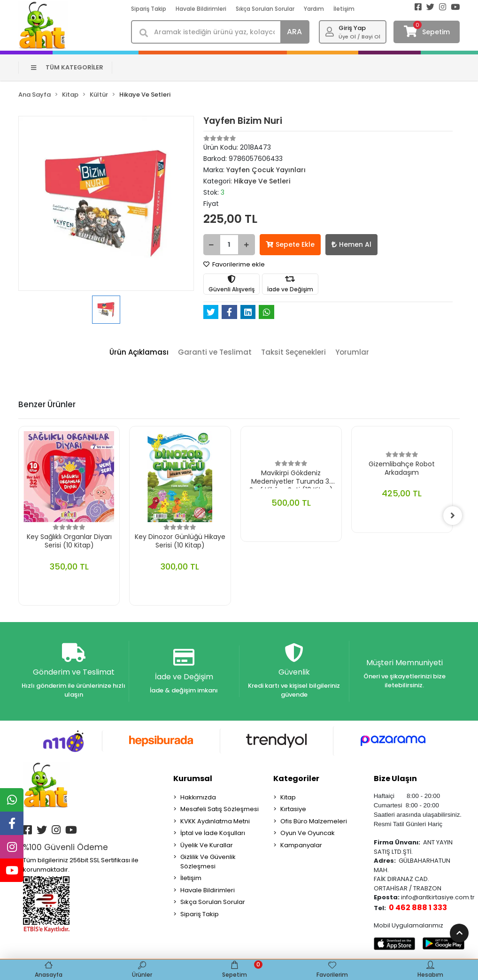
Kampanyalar (301, 845)
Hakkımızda (198, 797)
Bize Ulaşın (395, 779)
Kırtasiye (293, 809)
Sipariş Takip (149, 9)
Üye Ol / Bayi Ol (359, 37)
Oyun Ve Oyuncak (308, 833)
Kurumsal (193, 779)
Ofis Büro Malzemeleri (314, 821)
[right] (453, 516)
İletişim (344, 9)
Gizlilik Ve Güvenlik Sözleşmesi (208, 862)
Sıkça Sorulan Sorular (265, 9)
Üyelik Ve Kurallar (207, 845)
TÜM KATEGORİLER (67, 67)
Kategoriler (296, 779)
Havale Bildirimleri (201, 9)
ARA (294, 32)
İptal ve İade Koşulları (213, 833)
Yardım (314, 9)
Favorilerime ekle (234, 264)
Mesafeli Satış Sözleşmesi (220, 809)
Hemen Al (351, 244)
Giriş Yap (352, 28)
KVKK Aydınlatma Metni (215, 821)
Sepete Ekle (290, 244)
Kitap (288, 797)
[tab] (139, 353)
